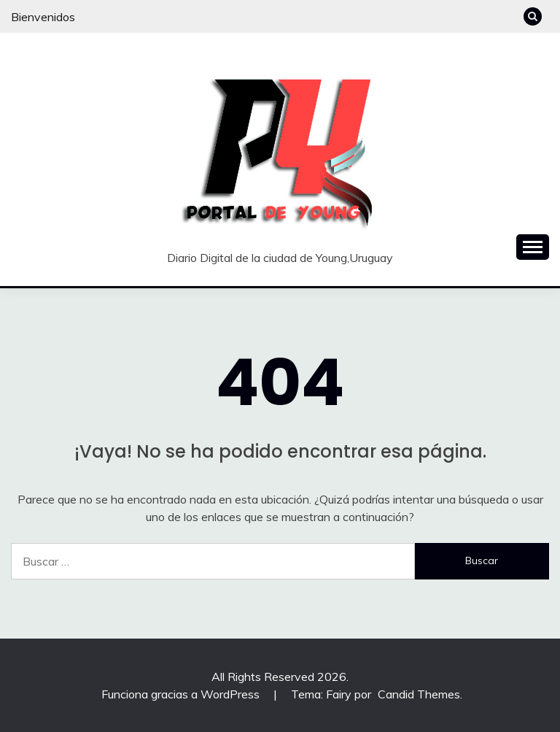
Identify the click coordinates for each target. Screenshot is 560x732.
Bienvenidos (43, 17)
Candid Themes (419, 694)
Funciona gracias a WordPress (182, 694)
